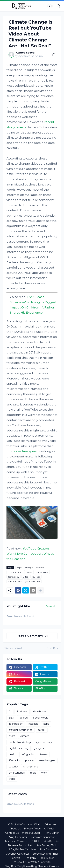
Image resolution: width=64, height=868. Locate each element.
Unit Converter (49, 849)
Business (22, 712)
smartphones (17, 773)
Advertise (50, 825)
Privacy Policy (32, 829)
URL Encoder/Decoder (46, 841)
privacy (29, 760)
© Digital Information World (25, 825)
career (42, 730)
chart (12, 736)
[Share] (53, 55)
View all (51, 606)
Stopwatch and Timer (45, 854)
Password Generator (43, 837)
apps (19, 568)
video (25, 577)
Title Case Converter (17, 841)
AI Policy (49, 829)
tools (33, 773)
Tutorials (33, 724)
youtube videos (33, 581)
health (12, 754)
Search (24, 718)
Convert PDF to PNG (23, 858)
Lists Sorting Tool (46, 845)
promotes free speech (23, 451)
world (12, 779)
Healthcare (39, 712)
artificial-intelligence (21, 730)
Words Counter (31, 833)
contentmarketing (20, 742)
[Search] (59, 6)
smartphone (31, 767)
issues (44, 754)
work (44, 773)
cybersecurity (44, 742)
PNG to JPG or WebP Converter (32, 862)
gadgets (39, 748)
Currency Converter (17, 854)
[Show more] (41, 590)
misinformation (16, 572)
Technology (13, 577)
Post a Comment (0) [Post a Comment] (32, 636)
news (30, 572)
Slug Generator (18, 837)
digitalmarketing (19, 748)
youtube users (15, 581)
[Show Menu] (6, 6)
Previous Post (14, 648)
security (13, 767)
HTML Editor (51, 833)
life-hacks (14, 760)
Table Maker (47, 858)
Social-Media (42, 572)
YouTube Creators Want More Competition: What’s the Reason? (30, 554)
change (29, 568)
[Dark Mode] (51, 6)
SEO (11, 718)
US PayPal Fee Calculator (22, 849)
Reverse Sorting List (20, 845)
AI (10, 712)
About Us (15, 829)
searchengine (47, 760)
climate (40, 568)
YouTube (36, 577)
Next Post (53, 648)
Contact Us (12, 833)
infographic (28, 754)
